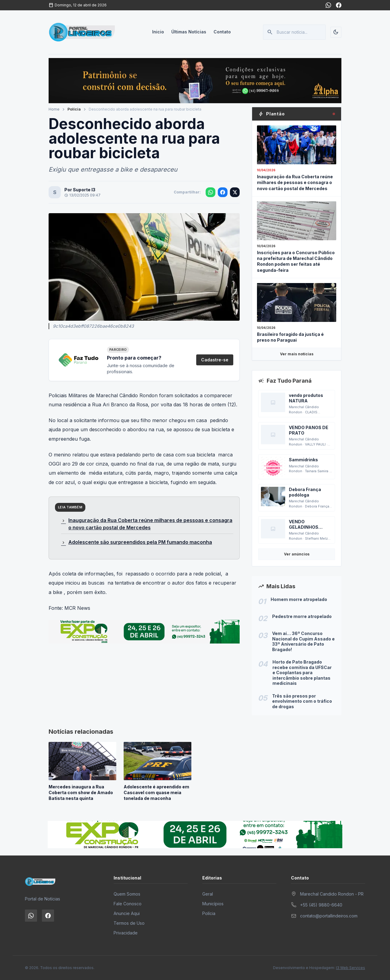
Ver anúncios (297, 554)
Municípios (213, 904)
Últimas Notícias (189, 32)
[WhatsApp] (328, 5)
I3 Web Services (351, 968)
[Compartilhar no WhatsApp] (210, 192)
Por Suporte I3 (80, 190)
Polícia (74, 109)
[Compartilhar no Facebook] (223, 192)
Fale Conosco (128, 904)
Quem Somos (127, 894)
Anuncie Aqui (127, 913)
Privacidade (126, 933)
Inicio (158, 32)
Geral (208, 894)
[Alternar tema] (336, 32)
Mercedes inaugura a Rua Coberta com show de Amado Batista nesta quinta (81, 793)
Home (54, 109)
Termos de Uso (129, 923)
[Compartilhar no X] (235, 192)
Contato (222, 32)
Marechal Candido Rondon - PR (332, 894)
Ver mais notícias (297, 354)
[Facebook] (339, 5)
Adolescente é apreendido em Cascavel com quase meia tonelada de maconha (156, 793)
